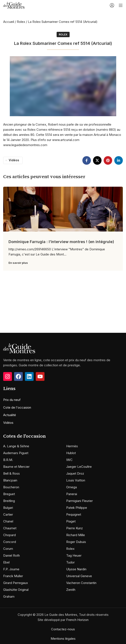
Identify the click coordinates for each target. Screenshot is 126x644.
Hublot (71, 453)
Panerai (72, 494)
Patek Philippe (77, 508)
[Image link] (19, 348)
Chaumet (10, 528)
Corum (8, 549)
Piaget (71, 521)
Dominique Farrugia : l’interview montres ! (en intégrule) (61, 242)
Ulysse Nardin (76, 569)
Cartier (8, 514)
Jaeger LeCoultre (79, 467)
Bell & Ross (11, 473)
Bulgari (8, 508)
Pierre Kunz (74, 528)
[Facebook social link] (87, 160)
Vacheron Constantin (81, 583)
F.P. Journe (11, 569)
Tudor (70, 562)
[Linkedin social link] (119, 160)
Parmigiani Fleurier (79, 501)
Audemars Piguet (16, 453)
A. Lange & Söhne (16, 446)
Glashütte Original (16, 590)
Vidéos (14, 160)
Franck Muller (13, 576)
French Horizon (77, 620)
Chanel (8, 521)
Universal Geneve (79, 576)
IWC (69, 460)
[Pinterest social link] (108, 160)
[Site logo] (14, 5)
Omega (72, 487)
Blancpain (10, 480)
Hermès (72, 446)
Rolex (21, 22)
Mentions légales (63, 639)
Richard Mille (76, 535)
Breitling (9, 501)
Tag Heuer (74, 555)
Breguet (9, 494)
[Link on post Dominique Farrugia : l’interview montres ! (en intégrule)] (63, 209)
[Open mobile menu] (121, 5)
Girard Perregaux (16, 583)
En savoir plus (18, 263)
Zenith (71, 590)
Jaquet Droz (75, 473)
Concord (10, 542)
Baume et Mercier (16, 467)
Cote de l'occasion (17, 407)
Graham (9, 596)
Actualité (10, 415)
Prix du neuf (12, 400)
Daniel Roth (11, 555)
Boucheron (11, 487)
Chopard (9, 535)
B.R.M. (8, 460)
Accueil (9, 22)
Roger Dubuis (76, 542)
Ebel (6, 562)
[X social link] (97, 160)
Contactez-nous (63, 629)
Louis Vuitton (76, 480)
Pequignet (74, 514)
